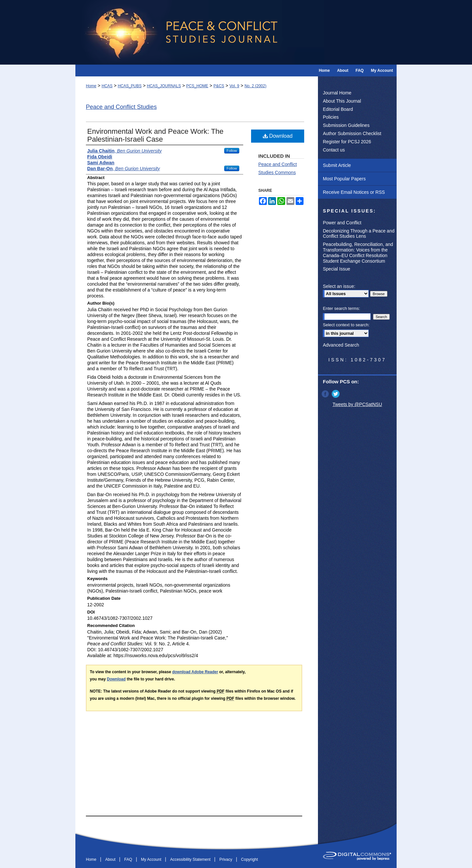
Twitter (336, 394)
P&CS (219, 86)
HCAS (107, 86)
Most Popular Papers (344, 179)
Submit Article (337, 165)
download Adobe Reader (195, 672)
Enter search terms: (341, 308)
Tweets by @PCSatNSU (357, 404)
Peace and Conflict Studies (121, 107)
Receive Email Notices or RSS (354, 192)
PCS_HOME (197, 86)
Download (278, 136)
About (111, 859)
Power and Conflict (342, 223)
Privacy (226, 859)
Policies (331, 117)
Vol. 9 (234, 86)
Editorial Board (338, 109)
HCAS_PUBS (130, 86)
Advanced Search (341, 345)
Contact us (334, 150)
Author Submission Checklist (352, 133)
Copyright (249, 859)
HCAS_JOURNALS (164, 86)
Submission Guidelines (346, 125)
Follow (232, 151)
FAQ (129, 859)
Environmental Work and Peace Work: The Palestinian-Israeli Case (155, 135)
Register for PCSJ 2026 (347, 142)
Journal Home (337, 93)
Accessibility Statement (191, 859)
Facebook (326, 394)
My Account (152, 859)
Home (91, 86)
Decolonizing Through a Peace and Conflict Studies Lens (359, 234)
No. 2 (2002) (256, 86)
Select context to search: (346, 325)
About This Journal (342, 101)
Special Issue (336, 269)
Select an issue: (339, 286)
